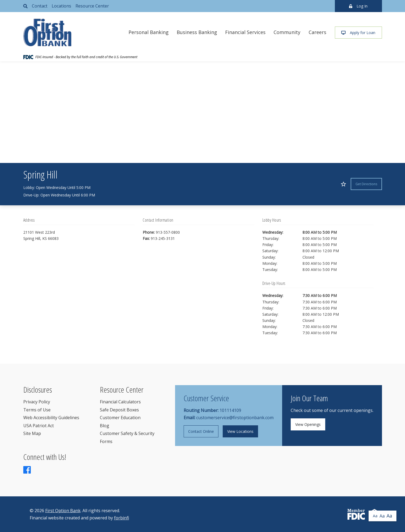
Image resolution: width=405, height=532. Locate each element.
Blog (105, 426)
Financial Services (245, 32)
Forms (106, 441)
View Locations (240, 431)
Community (287, 32)
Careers (317, 32)
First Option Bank (63, 511)
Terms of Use (37, 410)
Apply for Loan (358, 33)
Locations (61, 6)
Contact (40, 6)
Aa (375, 516)
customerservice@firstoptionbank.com (235, 418)
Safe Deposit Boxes (119, 410)
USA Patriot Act (39, 426)
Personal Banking (149, 32)
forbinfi (122, 518)
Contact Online (201, 431)
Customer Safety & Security (127, 433)
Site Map (32, 433)
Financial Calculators (120, 402)
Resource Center (92, 6)
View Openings (308, 424)
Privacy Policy (37, 402)
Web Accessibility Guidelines (51, 418)
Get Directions (366, 184)
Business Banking (197, 32)
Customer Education (120, 418)
